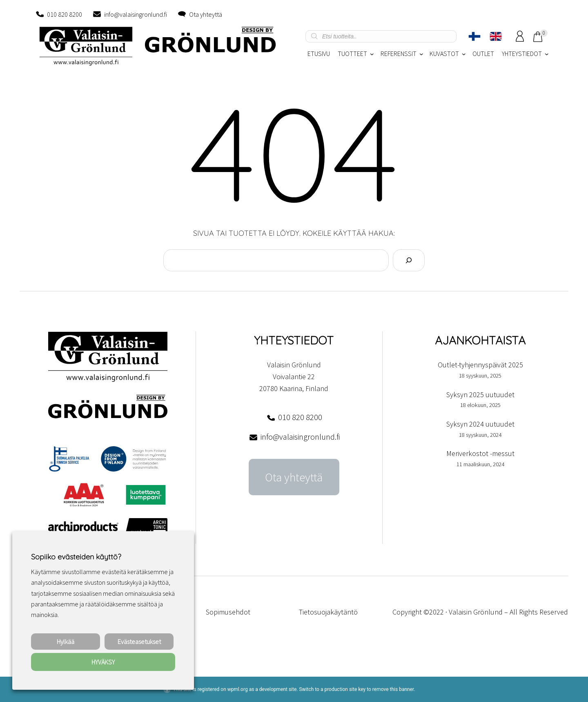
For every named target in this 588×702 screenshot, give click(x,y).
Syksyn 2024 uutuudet (480, 424)
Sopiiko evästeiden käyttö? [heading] (76, 557)
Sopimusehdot (228, 612)
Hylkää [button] (66, 642)
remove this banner (393, 689)
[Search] (409, 260)
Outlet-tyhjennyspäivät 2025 (480, 365)
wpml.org (238, 689)
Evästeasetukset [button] (139, 642)
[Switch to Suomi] (474, 36)
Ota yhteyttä (206, 14)
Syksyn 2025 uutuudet (480, 395)
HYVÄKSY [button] (103, 662)
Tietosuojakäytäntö (328, 612)
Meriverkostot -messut (480, 453)
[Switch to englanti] (496, 36)
